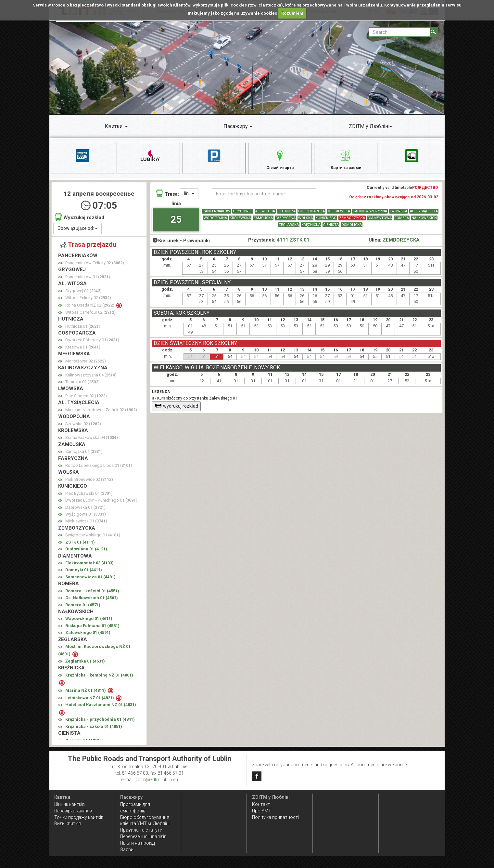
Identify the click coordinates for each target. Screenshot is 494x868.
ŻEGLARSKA (289, 228)
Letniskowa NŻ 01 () (90, 702)
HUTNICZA (287, 215)
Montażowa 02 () (86, 365)
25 (176, 223)
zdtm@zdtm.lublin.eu (157, 780)
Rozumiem (292, 13)
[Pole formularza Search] (399, 32)
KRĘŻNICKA (311, 228)
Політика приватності (275, 817)
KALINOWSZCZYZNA (370, 215)
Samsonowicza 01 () (90, 580)
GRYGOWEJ (243, 215)
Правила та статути (141, 830)
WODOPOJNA (215, 222)
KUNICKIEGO (326, 222)
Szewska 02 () (83, 427)
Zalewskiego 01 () (88, 636)
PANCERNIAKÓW (216, 215)
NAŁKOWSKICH (424, 222)
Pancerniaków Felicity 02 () (95, 266)
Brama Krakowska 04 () (92, 441)
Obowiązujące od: (77, 232)
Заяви (127, 849)
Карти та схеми (346, 159)
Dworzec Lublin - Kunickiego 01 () (101, 504)
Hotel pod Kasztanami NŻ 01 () (101, 709)
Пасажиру (236, 126)
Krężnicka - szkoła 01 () (94, 730)
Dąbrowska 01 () (85, 511)
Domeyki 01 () (84, 574)
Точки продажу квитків (79, 817)
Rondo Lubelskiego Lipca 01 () (99, 469)
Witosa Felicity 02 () (88, 302)
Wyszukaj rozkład (80, 221)
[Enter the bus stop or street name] (264, 197)
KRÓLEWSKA (240, 222)
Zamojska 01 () (84, 455)
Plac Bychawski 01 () (89, 497)
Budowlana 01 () (86, 553)
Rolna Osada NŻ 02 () (90, 309)
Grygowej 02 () (83, 294)
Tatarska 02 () (82, 386)
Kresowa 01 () (83, 351)
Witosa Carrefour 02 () (90, 316)
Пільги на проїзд (137, 843)
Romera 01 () (83, 608)
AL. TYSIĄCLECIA (424, 215)
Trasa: (168, 197)
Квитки (114, 126)
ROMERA (402, 222)
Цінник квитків (70, 804)
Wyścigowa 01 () (86, 518)
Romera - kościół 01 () (92, 594)
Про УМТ (262, 811)
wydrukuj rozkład (177, 410)
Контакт (261, 804)
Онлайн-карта (280, 159)
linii (189, 197)
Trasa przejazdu (88, 248)
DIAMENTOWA (380, 222)
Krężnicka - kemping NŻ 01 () (99, 679)
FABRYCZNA (285, 222)
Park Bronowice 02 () (89, 483)
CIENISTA (331, 228)
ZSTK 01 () (80, 546)
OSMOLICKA (352, 228)
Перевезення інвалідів (143, 837)
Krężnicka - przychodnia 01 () (100, 723)
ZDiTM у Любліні (369, 126)
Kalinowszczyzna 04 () (91, 379)
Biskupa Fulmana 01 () (92, 629)
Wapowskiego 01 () (89, 622)
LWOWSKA (399, 215)
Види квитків (68, 824)
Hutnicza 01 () (83, 330)
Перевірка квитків (73, 811)
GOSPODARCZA (311, 215)
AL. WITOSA (265, 215)
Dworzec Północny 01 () (92, 344)
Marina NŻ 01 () (86, 694)
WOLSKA (305, 222)
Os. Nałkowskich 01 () (92, 602)
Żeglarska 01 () (85, 665)
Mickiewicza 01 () (86, 525)
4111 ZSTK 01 (293, 244)
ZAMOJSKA (263, 222)
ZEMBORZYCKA (352, 222)
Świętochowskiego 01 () (93, 539)
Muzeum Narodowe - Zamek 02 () (101, 413)
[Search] (434, 32)
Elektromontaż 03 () (89, 567)
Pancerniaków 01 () (88, 280)
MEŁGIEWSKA (339, 215)
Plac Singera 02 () (86, 399)
